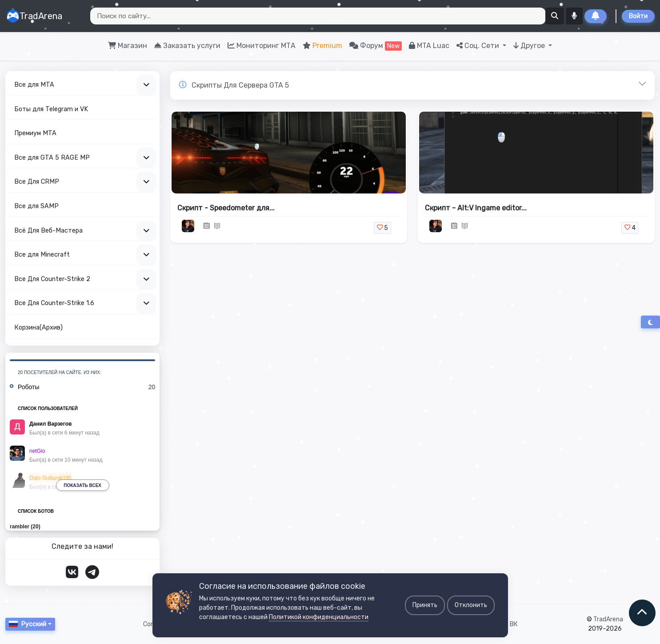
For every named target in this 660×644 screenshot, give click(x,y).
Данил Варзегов (50, 424)
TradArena (34, 16)
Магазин (128, 46)
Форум (376, 46)
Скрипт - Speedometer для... (226, 208)
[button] (412, 85)
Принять (425, 605)
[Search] (318, 16)
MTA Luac (429, 46)
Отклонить (471, 605)
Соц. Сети (479, 46)
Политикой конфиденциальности (319, 617)
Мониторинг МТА (262, 46)
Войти (638, 16)
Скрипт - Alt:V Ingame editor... (476, 208)
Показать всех (82, 485)
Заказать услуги (187, 46)
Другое (530, 46)
